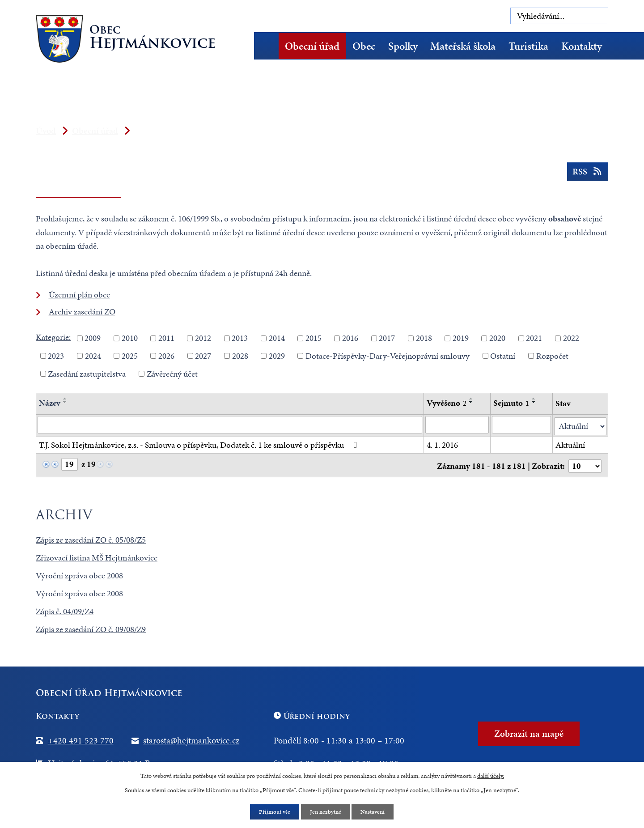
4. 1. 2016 (442, 444)
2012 (203, 338)
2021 (534, 338)
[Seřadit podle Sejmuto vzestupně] (534, 399)
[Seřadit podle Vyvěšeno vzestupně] (471, 399)
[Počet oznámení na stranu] (585, 464)
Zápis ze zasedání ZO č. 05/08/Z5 (91, 538)
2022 (571, 338)
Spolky (403, 46)
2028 (240, 356)
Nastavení (375, 812)
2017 (387, 338)
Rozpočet (552, 356)
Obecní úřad (312, 46)
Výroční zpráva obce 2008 (79, 573)
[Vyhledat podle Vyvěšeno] (457, 425)
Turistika (528, 46)
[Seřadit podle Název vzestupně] (65, 399)
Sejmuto (512, 403)
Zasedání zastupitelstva (87, 373)
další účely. (491, 775)
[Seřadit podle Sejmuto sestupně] (534, 402)
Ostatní (503, 356)
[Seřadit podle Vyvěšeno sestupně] (471, 402)
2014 (277, 338)
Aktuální (570, 444)
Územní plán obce (79, 295)
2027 (203, 356)
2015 (314, 338)
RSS (587, 174)
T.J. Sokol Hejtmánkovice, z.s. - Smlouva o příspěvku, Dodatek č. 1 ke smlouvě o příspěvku (200, 444)
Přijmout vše (273, 812)
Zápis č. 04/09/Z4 (65, 609)
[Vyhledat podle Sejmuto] (522, 425)
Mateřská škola (463, 46)
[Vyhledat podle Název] (230, 425)
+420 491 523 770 (81, 738)
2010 (130, 338)
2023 (56, 356)
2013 (240, 338)
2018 (424, 338)
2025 (130, 356)
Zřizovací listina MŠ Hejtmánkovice (97, 555)
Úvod (269, 46)
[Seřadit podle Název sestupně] (65, 402)
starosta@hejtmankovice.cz (191, 738)
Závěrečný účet (172, 373)
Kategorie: (53, 337)
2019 (461, 338)
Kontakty (582, 46)
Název (50, 403)
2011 (166, 338)
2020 (497, 338)
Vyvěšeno (447, 403)
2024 (93, 356)
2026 (166, 356)
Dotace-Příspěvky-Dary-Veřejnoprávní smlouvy (388, 356)
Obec (364, 46)
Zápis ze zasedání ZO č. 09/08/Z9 (91, 627)
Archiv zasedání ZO (82, 312)
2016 (350, 338)
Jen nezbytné (326, 812)
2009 (93, 338)
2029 (277, 356)
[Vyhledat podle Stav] (580, 425)
